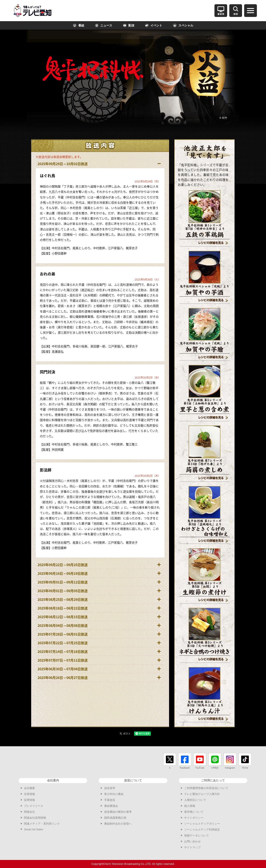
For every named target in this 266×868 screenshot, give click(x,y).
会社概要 (29, 788)
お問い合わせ (192, 841)
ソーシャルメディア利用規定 (202, 830)
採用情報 (29, 800)
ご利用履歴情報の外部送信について (206, 788)
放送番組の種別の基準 (118, 812)
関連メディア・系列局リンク (42, 824)
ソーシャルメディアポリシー (202, 824)
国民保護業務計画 (115, 818)
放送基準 (110, 788)
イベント (154, 25)
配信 (129, 25)
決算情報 (29, 794)
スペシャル (183, 25)
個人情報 (190, 806)
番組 (78, 25)
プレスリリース (34, 806)
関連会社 (29, 812)
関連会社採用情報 (35, 818)
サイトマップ (192, 847)
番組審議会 (111, 806)
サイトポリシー (194, 818)
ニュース (104, 25)
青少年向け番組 (114, 794)
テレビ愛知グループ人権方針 (202, 794)
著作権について (194, 812)
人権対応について (195, 800)
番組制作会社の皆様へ (118, 824)
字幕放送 (110, 800)
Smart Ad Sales (34, 829)
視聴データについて (197, 836)
